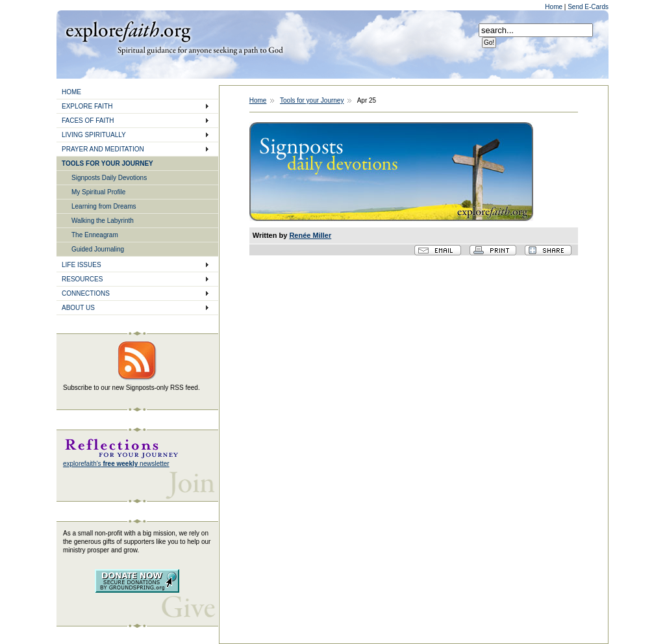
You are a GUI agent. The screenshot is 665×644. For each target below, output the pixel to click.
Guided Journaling (98, 249)
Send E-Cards (588, 7)
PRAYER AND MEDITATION (103, 149)
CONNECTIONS (86, 293)
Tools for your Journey (312, 100)
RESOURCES (82, 279)
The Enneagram (95, 235)
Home (554, 7)
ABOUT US (78, 308)
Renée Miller (310, 235)
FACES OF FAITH (88, 121)
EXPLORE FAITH (87, 106)
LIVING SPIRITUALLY (94, 135)
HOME (71, 92)
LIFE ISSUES (82, 265)
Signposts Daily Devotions (109, 178)
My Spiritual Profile (98, 192)
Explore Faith (128, 31)
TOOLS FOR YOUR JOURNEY (107, 163)
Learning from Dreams (104, 206)
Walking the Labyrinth (103, 221)
